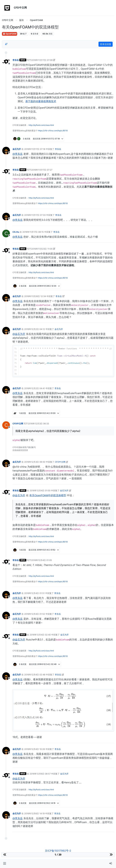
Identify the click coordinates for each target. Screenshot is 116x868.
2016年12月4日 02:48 (35, 675)
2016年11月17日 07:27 (42, 170)
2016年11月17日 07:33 (35, 215)
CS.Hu (16, 232)
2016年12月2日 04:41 (35, 388)
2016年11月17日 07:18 (35, 149)
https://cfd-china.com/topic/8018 (53, 131)
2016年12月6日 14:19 (34, 813)
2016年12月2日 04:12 (35, 329)
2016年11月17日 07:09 (42, 60)
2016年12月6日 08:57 (40, 774)
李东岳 (16, 60)
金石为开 (17, 149)
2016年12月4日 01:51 (34, 593)
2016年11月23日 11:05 (42, 249)
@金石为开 (19, 334)
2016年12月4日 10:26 (35, 749)
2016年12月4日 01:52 (35, 614)
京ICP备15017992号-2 (58, 851)
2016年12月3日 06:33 (38, 424)
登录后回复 (106, 44)
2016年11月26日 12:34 (35, 296)
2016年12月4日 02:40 (40, 635)
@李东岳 (18, 154)
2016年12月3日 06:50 (35, 462)
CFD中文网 (18, 424)
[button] (5, 863)
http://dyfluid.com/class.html (41, 125)
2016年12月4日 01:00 (40, 490)
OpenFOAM (10, 34)
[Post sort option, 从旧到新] (6, 44)
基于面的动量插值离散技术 (41, 101)
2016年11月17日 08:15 (33, 232)
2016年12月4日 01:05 (41, 560)
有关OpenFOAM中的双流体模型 (48, 495)
